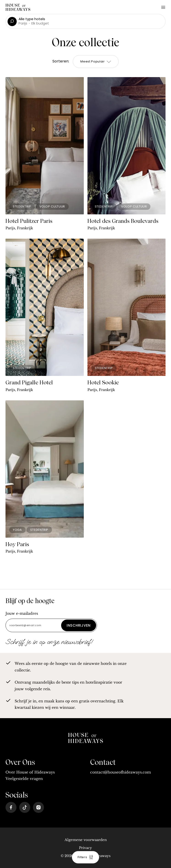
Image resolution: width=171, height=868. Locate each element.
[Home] (18, 8)
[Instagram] (38, 807)
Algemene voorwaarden (86, 840)
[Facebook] (11, 807)
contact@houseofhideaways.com (121, 772)
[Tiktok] (25, 807)
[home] (86, 739)
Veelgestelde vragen (24, 779)
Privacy (85, 848)
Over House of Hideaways (30, 772)
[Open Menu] (163, 7)
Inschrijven (79, 625)
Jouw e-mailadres (22, 613)
